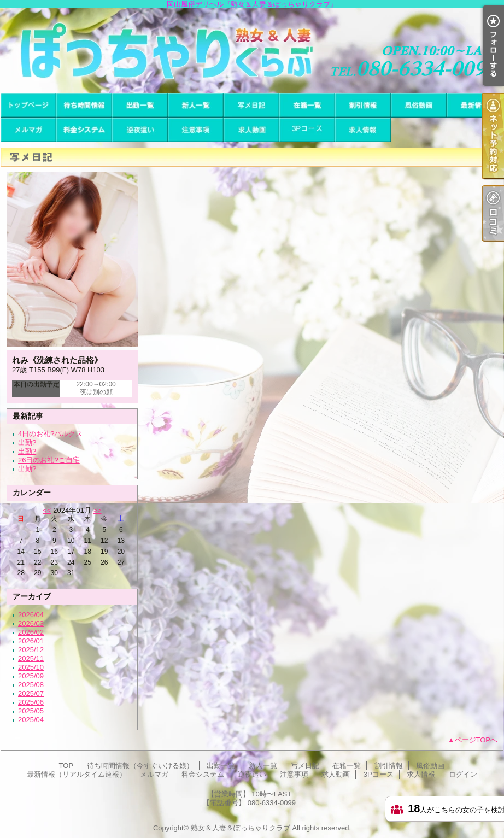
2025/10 (31, 667)
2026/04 (31, 615)
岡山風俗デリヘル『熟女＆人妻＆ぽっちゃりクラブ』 (252, 51)
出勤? (27, 443)
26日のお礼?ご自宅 (49, 460)
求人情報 (363, 130)
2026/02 (31, 632)
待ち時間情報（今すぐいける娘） (84, 105)
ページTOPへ (476, 740)
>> (97, 510)
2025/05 (31, 711)
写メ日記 (251, 105)
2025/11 (31, 658)
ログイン (463, 774)
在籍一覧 (307, 105)
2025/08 (31, 685)
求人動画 (251, 130)
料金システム (84, 130)
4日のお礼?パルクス (50, 434)
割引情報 (363, 105)
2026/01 (31, 641)
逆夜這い (140, 130)
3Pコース (307, 130)
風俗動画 (419, 105)
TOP (28, 105)
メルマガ (28, 130)
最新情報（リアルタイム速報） (474, 105)
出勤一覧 (140, 105)
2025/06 (31, 702)
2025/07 (31, 693)
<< (47, 510)
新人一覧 (196, 105)
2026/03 (31, 623)
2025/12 (31, 650)
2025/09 (31, 676)
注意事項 (196, 130)
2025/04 (31, 720)
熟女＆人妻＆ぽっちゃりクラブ (241, 828)
